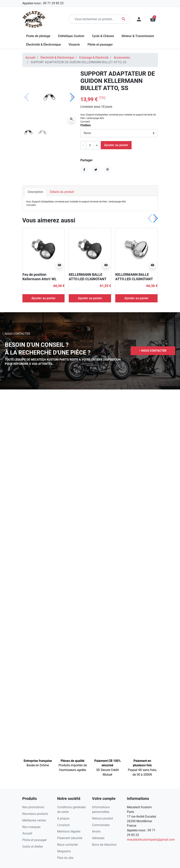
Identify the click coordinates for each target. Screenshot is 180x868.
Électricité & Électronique (57, 58)
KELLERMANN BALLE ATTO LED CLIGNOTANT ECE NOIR (87, 279)
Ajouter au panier (116, 145)
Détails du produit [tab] (62, 192)
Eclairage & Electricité (94, 58)
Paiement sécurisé (70, 838)
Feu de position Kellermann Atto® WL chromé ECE (40, 279)
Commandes (101, 825)
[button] (153, 351)
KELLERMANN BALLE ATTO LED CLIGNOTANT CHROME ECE (134, 279)
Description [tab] (35, 192)
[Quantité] (90, 145)
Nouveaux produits (35, 814)
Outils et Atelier (33, 847)
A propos (63, 818)
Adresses (98, 838)
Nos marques (31, 827)
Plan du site (65, 858)
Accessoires (122, 58)
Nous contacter (68, 845)
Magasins (64, 851)
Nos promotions (33, 807)
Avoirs (96, 831)
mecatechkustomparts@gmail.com (151, 840)
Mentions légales (69, 831)
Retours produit (102, 818)
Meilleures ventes (34, 820)
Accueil (30, 58)
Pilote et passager (34, 840)
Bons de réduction (104, 845)
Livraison (63, 825)
